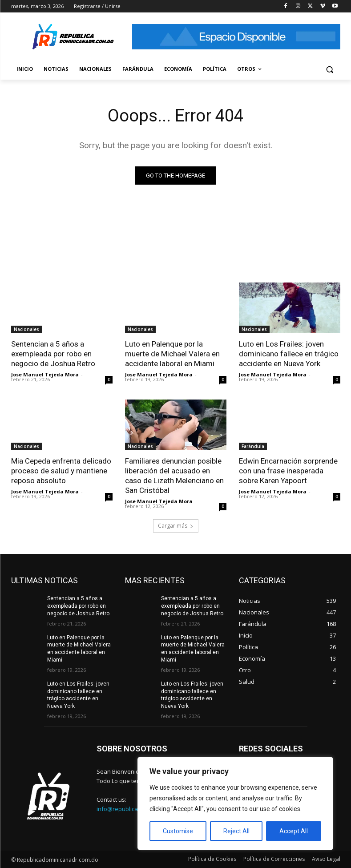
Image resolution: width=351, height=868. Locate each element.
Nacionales (26, 329)
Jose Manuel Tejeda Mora (45, 374)
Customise (178, 831)
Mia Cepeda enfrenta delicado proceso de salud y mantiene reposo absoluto (61, 471)
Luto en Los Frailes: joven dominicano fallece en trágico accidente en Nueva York (289, 354)
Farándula (253, 446)
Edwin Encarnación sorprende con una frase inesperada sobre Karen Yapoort (288, 471)
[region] (235, 803)
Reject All (236, 831)
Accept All (294, 831)
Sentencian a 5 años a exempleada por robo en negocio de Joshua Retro (53, 354)
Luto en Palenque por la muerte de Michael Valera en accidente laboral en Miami (172, 354)
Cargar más (176, 526)
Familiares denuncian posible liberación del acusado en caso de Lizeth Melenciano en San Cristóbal (174, 476)
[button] (330, 69)
